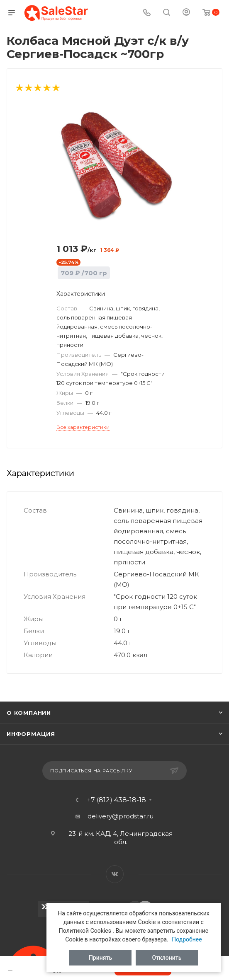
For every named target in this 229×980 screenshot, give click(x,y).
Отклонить (167, 958)
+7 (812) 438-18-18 (117, 800)
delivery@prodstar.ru (121, 816)
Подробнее (187, 939)
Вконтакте (115, 874)
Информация (31, 734)
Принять (100, 958)
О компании (29, 713)
